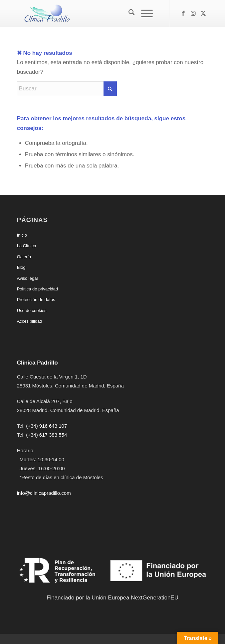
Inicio (22, 235)
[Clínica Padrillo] (94, 14)
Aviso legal (27, 278)
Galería (24, 257)
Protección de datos (36, 300)
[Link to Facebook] (183, 14)
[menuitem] (128, 14)
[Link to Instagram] (193, 14)
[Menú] (144, 14)
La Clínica (27, 246)
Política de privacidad (38, 289)
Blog (21, 267)
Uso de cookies (32, 311)
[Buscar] (128, 14)
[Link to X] (203, 14)
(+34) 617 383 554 (46, 435)
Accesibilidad (30, 321)
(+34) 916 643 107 (46, 426)
